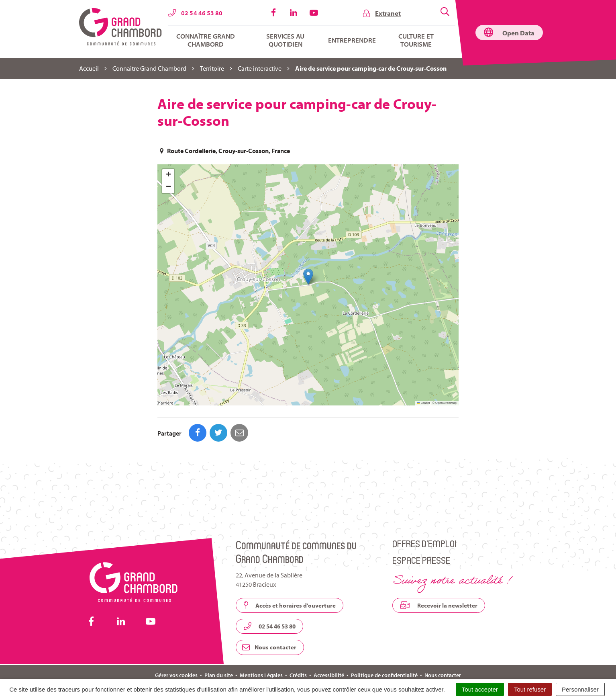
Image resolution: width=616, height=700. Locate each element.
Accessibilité (329, 639)
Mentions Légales (261, 639)
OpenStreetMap (446, 403)
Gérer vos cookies (176, 639)
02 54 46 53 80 (269, 590)
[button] (308, 277)
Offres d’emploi (424, 508)
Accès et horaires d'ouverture (290, 569)
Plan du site (219, 639)
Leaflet (423, 403)
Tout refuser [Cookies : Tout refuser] (530, 689)
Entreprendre (352, 40)
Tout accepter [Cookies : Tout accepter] (480, 689)
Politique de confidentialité (384, 639)
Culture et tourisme (416, 40)
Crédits (298, 639)
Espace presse (421, 524)
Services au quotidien (285, 40)
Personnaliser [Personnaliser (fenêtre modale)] (580, 689)
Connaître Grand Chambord (206, 40)
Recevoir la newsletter (439, 569)
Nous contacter (269, 611)
